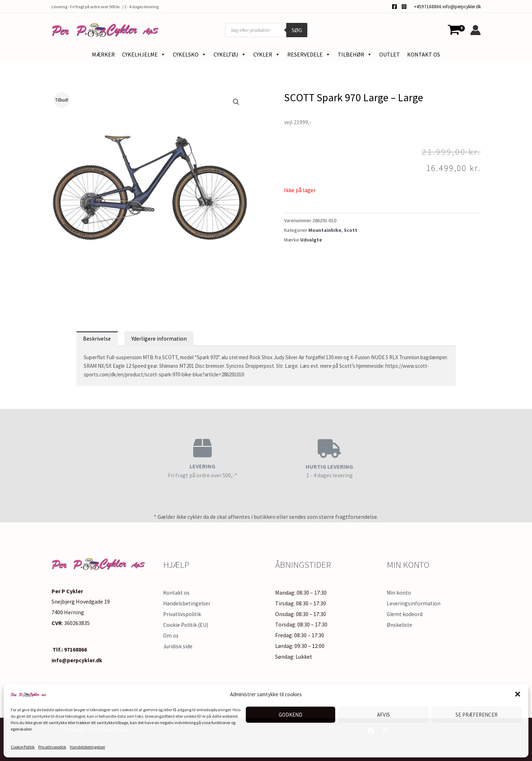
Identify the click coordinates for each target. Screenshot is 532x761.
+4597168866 (428, 7)
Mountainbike (325, 230)
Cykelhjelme (144, 54)
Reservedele (309, 54)
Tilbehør (355, 54)
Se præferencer (477, 715)
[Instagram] (404, 7)
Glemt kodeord (405, 614)
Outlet (390, 54)
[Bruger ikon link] (475, 30)
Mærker (103, 54)
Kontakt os (424, 54)
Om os (171, 635)
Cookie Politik (23, 747)
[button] (518, 694)
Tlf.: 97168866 (69, 650)
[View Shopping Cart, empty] (454, 30)
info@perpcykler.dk (462, 7)
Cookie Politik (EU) (186, 625)
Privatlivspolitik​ (52, 747)
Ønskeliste (400, 625)
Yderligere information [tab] (160, 339)
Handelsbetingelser (87, 747)
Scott (351, 230)
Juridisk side (178, 646)
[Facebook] (394, 7)
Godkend (291, 715)
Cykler (267, 54)
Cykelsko (190, 54)
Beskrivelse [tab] (97, 339)
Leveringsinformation (414, 604)
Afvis (384, 715)
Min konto (399, 593)
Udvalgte (311, 240)
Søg (297, 30)
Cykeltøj (230, 54)
